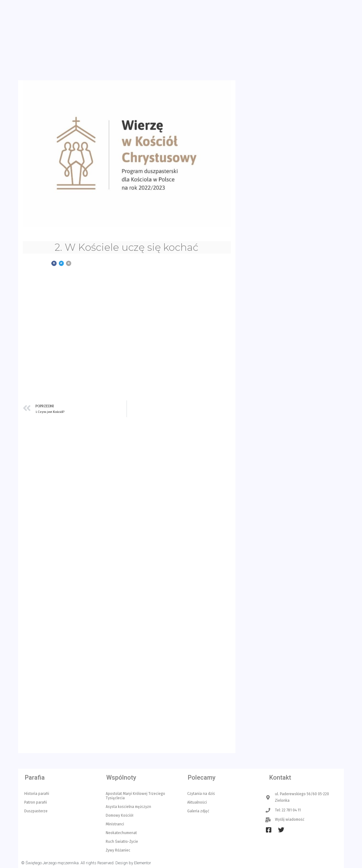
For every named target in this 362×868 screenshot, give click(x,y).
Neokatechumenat (121, 833)
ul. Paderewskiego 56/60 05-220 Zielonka (58, 13)
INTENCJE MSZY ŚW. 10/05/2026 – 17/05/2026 (299, 696)
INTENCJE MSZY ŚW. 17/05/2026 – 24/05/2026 (299, 632)
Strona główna (120, 49)
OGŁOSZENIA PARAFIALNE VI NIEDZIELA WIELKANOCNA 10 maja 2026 (304, 665)
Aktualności (195, 49)
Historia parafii (37, 794)
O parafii (258, 49)
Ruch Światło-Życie (122, 842)
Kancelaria (158, 49)
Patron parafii (36, 802)
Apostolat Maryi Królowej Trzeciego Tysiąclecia (135, 796)
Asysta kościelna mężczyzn (128, 807)
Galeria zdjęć (198, 811)
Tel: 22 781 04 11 (117, 13)
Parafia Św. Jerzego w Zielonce (106, 38)
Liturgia (228, 49)
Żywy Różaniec (118, 850)
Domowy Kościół (120, 815)
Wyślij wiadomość (162, 13)
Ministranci (115, 824)
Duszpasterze (36, 811)
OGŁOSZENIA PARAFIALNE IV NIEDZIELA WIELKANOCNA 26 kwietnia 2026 (304, 730)
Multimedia (324, 49)
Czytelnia (289, 49)
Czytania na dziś (201, 794)
